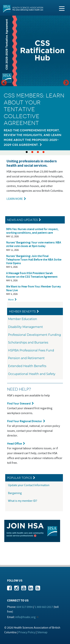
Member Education (22, 319)
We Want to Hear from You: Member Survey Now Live (34, 288)
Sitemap (42, 632)
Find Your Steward (19, 404)
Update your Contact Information (29, 485)
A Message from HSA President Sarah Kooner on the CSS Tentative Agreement (32, 275)
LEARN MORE (15, 199)
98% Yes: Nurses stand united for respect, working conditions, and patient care (32, 231)
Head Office (14, 444)
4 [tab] (43, 152)
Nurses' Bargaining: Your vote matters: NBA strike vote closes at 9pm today (34, 244)
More (11, 300)
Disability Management (25, 327)
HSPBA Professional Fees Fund (31, 350)
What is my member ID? (23, 501)
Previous (4, 83)
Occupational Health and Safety (32, 374)
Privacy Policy (27, 632)
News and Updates (22, 220)
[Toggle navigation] (62, 8)
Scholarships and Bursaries (28, 343)
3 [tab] (38, 152)
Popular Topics (20, 478)
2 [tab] (32, 152)
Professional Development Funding (35, 335)
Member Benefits (22, 311)
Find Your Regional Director (25, 421)
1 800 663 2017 (44, 607)
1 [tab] (27, 152)
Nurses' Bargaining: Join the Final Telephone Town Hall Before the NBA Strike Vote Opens (34, 260)
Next (66, 83)
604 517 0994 (25, 607)
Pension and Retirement (26, 358)
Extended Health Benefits (27, 366)
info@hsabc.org (25, 617)
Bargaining (15, 493)
